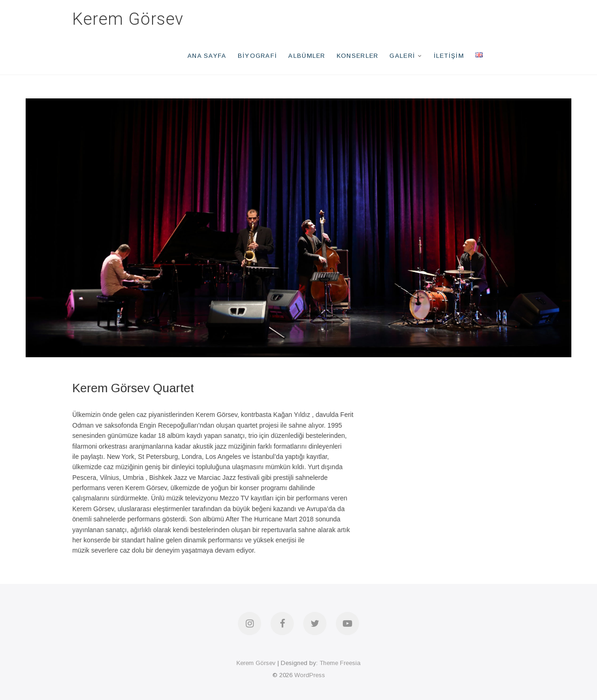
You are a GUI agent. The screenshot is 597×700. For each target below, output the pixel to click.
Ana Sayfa (207, 56)
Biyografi (258, 56)
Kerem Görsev (128, 19)
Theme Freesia (340, 663)
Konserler (358, 56)
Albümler (307, 56)
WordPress (310, 675)
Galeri (402, 56)
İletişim (449, 56)
